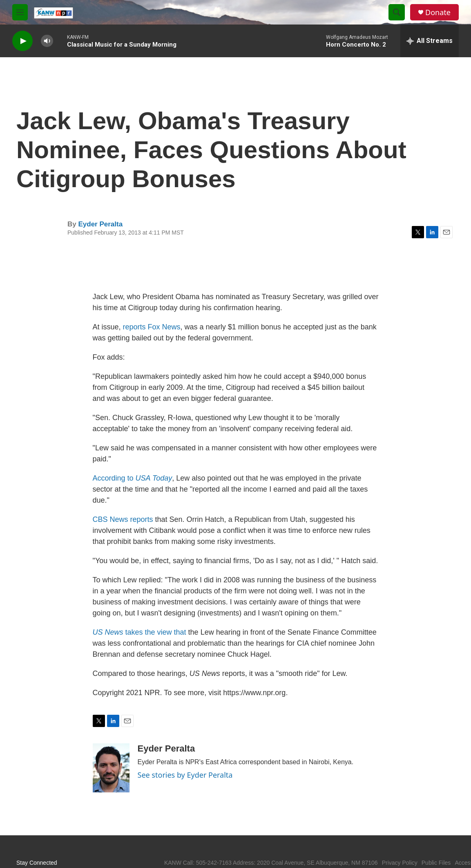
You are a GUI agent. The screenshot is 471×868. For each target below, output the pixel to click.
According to (133, 478)
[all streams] (430, 41)
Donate (438, 12)
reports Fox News (152, 327)
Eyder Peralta (100, 224)
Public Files (436, 863)
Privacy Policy (400, 863)
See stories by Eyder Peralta (185, 775)
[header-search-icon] (397, 12)
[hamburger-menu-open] (20, 12)
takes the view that (140, 632)
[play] (22, 41)
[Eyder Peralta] (111, 768)
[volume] (47, 41)
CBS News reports (123, 519)
